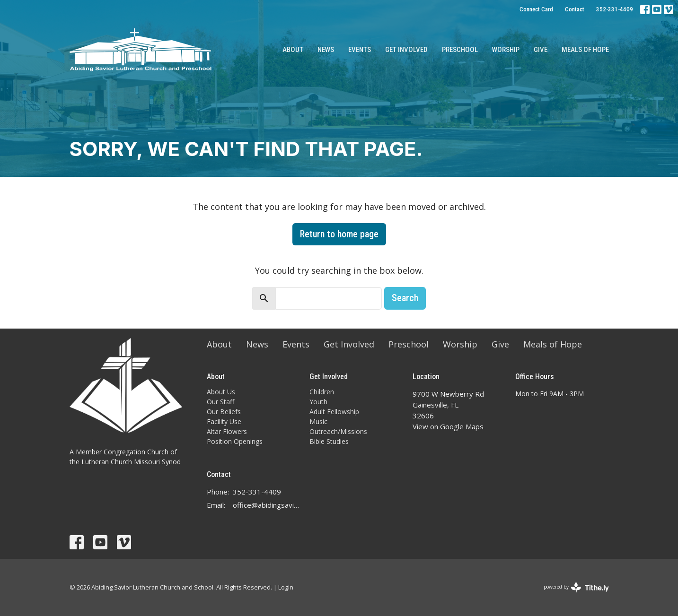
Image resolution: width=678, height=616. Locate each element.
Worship (506, 50)
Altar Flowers (227, 431)
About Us (221, 392)
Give (541, 50)
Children (322, 392)
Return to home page (339, 234)
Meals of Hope (585, 50)
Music (318, 421)
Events (360, 50)
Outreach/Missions (338, 431)
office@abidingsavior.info (267, 505)
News (326, 50)
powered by (576, 587)
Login (286, 587)
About (293, 50)
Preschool (460, 50)
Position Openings (235, 441)
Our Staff (220, 402)
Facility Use (224, 421)
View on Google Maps (448, 426)
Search (405, 298)
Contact (575, 9)
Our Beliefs (224, 412)
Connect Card (536, 9)
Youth (318, 402)
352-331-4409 (615, 9)
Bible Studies (329, 441)
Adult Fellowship (334, 412)
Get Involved (406, 50)
